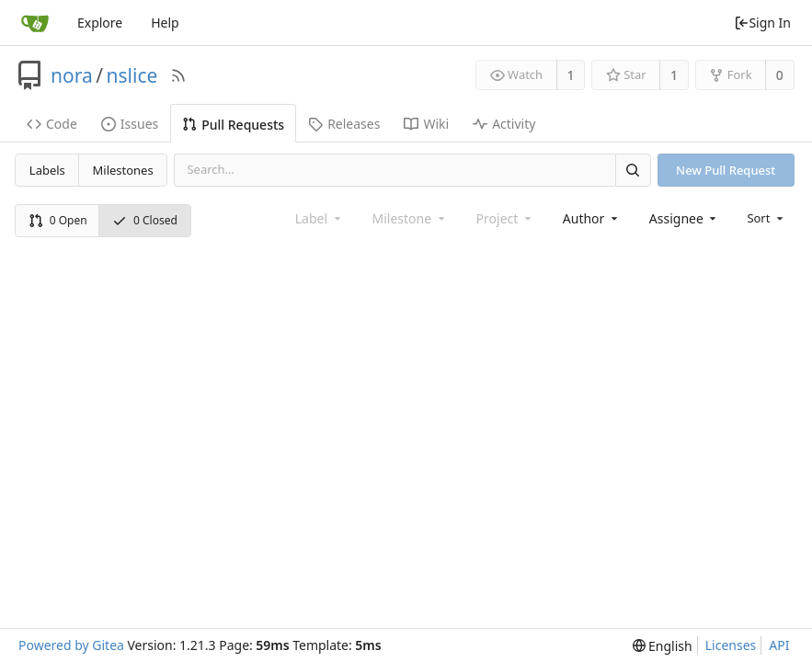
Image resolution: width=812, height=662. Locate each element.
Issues (130, 124)
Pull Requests (233, 125)
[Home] (35, 23)
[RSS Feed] (178, 75)
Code (52, 124)
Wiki (426, 124)
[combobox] (592, 218)
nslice (132, 75)
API (779, 645)
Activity (504, 124)
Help (165, 23)
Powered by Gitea (71, 645)
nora (72, 75)
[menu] (766, 218)
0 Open (58, 220)
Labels (47, 170)
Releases (344, 124)
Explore (100, 23)
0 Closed (145, 220)
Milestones (123, 170)
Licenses (731, 645)
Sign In (762, 23)
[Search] (633, 170)
